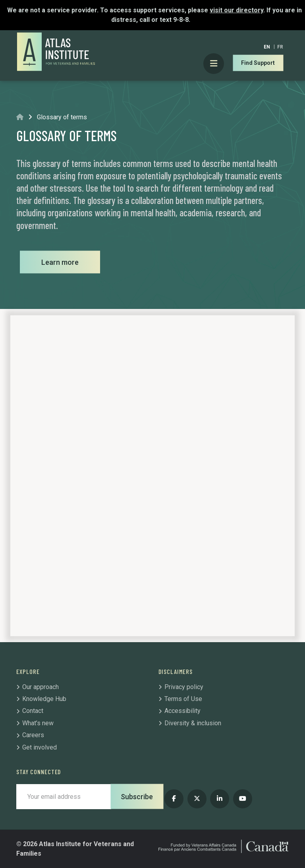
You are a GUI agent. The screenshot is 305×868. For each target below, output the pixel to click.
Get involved (40, 747)
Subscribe (137, 797)
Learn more (60, 262)
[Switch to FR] (280, 47)
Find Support (258, 63)
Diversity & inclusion (193, 723)
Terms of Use (183, 699)
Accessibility (182, 711)
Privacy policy (184, 687)
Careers (33, 735)
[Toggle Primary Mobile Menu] (214, 64)
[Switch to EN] (267, 47)
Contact (33, 711)
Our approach (41, 687)
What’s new (38, 723)
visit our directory (236, 10)
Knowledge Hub (44, 699)
